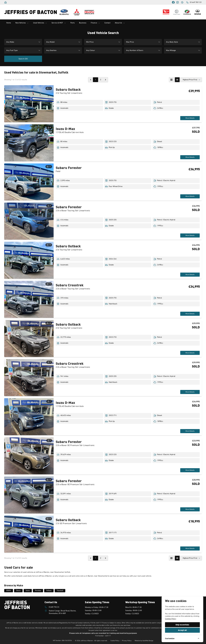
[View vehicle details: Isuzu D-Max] (29, 143)
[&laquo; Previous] (91, 80)
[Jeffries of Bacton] (6, 2)
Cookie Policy (115, 641)
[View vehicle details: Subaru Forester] (29, 182)
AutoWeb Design (148, 641)
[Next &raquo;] (105, 80)
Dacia (18, 590)
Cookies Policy (171, 619)
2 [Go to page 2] (101, 80)
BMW (9, 590)
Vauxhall (60, 590)
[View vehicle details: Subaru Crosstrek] (29, 299)
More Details (190, 118)
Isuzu (28, 590)
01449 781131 (54, 607)
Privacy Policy (127, 641)
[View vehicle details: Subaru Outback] (29, 104)
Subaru (49, 590)
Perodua (38, 590)
